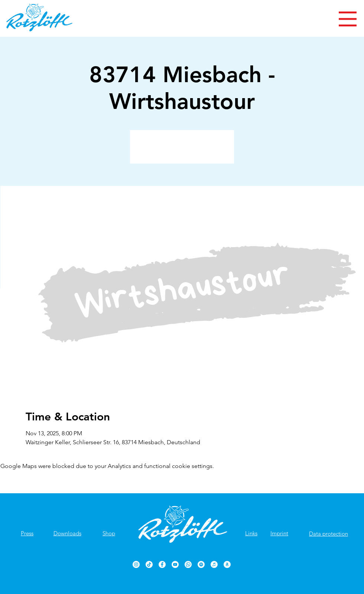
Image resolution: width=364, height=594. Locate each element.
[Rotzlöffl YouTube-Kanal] (175, 564)
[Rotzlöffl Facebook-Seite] (162, 564)
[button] (348, 19)
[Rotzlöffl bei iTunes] (214, 564)
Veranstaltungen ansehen (182, 151)
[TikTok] (149, 564)
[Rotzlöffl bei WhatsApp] (188, 564)
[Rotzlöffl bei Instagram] (136, 564)
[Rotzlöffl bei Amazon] (227, 564)
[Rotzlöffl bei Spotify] (201, 564)
